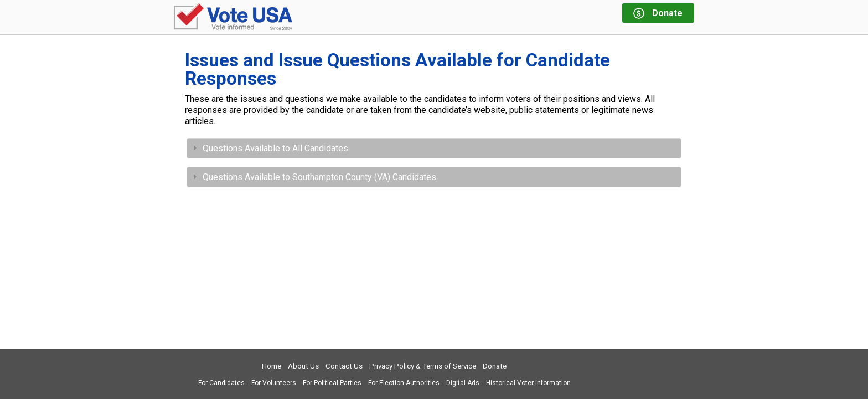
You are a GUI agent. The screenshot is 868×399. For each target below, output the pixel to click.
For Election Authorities (404, 383)
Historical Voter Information (528, 383)
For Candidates (221, 383)
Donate (495, 366)
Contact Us (344, 366)
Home (272, 366)
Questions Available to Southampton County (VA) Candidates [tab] (315, 177)
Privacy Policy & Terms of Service (423, 366)
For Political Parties (332, 383)
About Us (303, 366)
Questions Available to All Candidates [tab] (271, 148)
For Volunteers (274, 383)
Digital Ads (463, 383)
